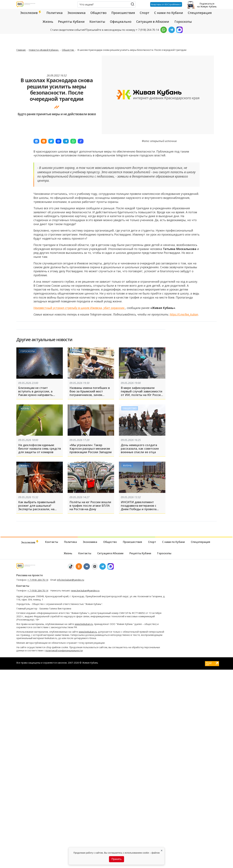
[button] (36, 141)
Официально (121, 22)
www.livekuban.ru (84, 624)
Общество (98, 13)
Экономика (77, 13)
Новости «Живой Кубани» (44, 50)
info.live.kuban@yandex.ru (71, 580)
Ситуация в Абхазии (153, 22)
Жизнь (48, 22)
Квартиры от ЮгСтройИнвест (166, 4)
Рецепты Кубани (71, 22)
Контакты (97, 22)
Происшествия (123, 13)
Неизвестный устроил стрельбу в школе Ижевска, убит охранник (79, 308)
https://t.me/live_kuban (184, 314)
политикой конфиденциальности (64, 650)
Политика (55, 13)
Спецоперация (200, 13)
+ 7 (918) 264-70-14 (38, 580)
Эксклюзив (31, 13)
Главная (21, 50)
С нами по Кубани (169, 13)
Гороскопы (183, 22)
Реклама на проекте (30, 575)
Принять (117, 859)
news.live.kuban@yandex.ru (85, 591)
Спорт (145, 13)
